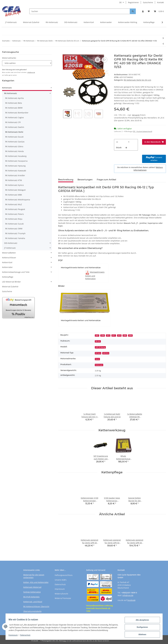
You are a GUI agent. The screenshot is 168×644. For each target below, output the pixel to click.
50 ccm (98, 341)
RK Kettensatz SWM (14, 229)
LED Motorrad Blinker (11, 282)
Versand (136, 115)
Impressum (60, 589)
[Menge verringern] (117, 142)
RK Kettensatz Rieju (14, 219)
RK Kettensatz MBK (14, 195)
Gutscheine (148, 2)
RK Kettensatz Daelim (15, 127)
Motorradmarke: (9, 58)
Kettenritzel (89, 22)
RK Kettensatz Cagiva (14, 117)
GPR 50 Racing (100, 347)
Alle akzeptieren (141, 620)
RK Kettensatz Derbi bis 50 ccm (137, 80)
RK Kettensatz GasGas (15, 142)
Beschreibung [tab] (66, 180)
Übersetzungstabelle (32, 611)
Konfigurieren (141, 627)
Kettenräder (7, 267)
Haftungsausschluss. (64, 575)
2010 (119, 335)
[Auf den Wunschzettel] (104, 60)
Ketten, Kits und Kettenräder (36, 582)
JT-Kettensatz (11, 22)
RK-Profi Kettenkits (31, 597)
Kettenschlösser (9, 258)
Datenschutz (60, 584)
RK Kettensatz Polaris (15, 214)
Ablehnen (141, 634)
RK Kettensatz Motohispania (18, 200)
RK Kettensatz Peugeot (15, 209)
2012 (108, 335)
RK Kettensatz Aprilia (14, 98)
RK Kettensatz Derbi (14, 132)
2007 (97, 335)
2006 (103, 335)
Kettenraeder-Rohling (128, 22)
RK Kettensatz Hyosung (15, 166)
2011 (114, 335)
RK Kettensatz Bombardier (17, 113)
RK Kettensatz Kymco (14, 185)
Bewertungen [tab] (85, 180)
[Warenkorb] (159, 11)
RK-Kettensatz (52, 22)
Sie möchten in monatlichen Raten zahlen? (140, 169)
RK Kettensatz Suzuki (14, 224)
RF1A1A (98, 353)
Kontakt (160, 2)
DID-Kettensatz (71, 22)
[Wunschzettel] (149, 11)
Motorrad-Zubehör (31, 22)
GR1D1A (106, 353)
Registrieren (133, 2)
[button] (143, 11)
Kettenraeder (106, 22)
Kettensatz (99, 365)
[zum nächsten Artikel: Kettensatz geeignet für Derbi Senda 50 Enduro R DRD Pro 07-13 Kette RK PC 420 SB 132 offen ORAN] (163, 38)
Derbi (97, 359)
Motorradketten (9, 253)
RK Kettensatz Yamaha (15, 238)
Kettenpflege (149, 22)
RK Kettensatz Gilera (14, 146)
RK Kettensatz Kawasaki (16, 171)
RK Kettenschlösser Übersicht (36, 606)
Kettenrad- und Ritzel (33, 602)
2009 (125, 335)
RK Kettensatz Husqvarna (16, 161)
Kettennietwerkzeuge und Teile (16, 272)
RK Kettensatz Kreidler (15, 175)
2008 (130, 335)
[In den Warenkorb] (60, 52)
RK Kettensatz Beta (14, 103)
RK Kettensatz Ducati (14, 137)
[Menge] (129, 142)
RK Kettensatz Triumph (15, 233)
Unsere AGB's (61, 580)
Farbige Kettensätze (32, 592)
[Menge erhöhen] (126, 148)
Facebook (131, 600)
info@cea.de (31, 72)
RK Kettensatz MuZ (14, 204)
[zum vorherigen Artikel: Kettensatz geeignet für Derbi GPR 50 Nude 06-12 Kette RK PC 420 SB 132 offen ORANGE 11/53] (163, 44)
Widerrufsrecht (61, 594)
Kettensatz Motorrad (32, 587)
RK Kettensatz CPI (13, 122)
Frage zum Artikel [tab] (106, 180)
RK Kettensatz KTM (14, 180)
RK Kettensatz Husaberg (16, 156)
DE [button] (120, 2)
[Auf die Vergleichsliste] (98, 60)
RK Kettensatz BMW (14, 108)
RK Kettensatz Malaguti (15, 190)
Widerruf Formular (63, 598)
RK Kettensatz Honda (14, 151)
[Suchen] (80, 11)
